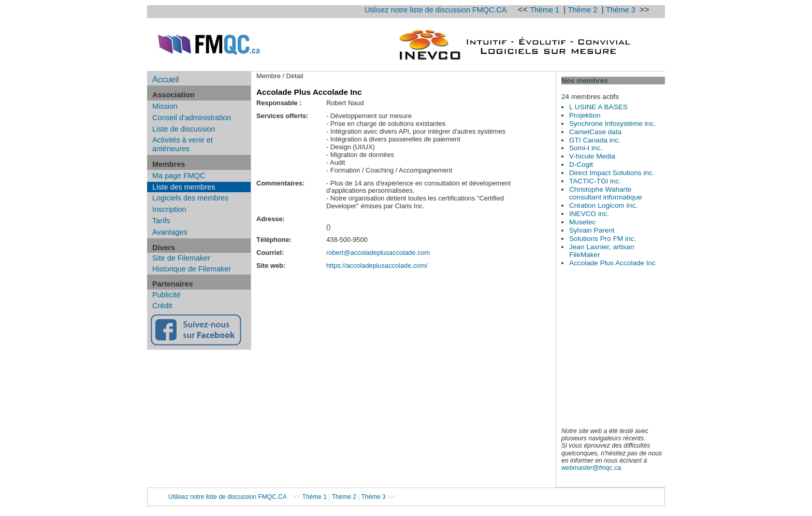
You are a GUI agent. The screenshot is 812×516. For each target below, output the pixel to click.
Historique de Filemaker (192, 269)
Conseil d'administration (192, 118)
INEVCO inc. (589, 214)
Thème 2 (584, 10)
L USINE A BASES (598, 107)
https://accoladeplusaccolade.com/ (377, 266)
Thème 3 (622, 10)
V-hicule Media (592, 156)
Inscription (169, 209)
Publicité (166, 295)
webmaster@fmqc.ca (591, 468)
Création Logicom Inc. (603, 205)
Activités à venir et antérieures (183, 144)
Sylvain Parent (592, 230)
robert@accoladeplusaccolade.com (378, 253)
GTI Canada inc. (595, 140)
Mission (165, 106)
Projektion (585, 115)
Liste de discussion (184, 129)
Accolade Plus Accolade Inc (612, 263)
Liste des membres (184, 187)
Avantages (170, 232)
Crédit (162, 306)
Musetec (582, 222)
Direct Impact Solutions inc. (612, 173)
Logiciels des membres (190, 198)
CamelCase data (595, 132)
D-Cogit (581, 164)
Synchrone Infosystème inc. (612, 124)
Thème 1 (546, 10)
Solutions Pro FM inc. (603, 239)
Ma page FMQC (179, 176)
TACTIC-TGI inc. (595, 181)
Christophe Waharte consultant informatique (606, 193)
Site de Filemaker (181, 258)
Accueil (166, 80)
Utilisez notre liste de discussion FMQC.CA (436, 10)
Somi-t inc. (586, 148)
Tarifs (161, 221)
